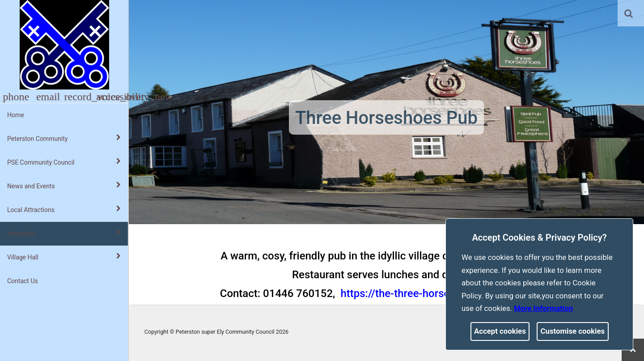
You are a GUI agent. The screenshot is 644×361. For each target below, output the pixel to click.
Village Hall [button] (64, 257)
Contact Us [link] (23, 281)
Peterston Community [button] (64, 138)
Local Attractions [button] (64, 209)
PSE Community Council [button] (64, 162)
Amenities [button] (64, 233)
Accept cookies (500, 331)
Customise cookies (573, 331)
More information (543, 308)
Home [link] (16, 115)
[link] (629, 13)
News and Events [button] (64, 186)
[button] (629, 14)
